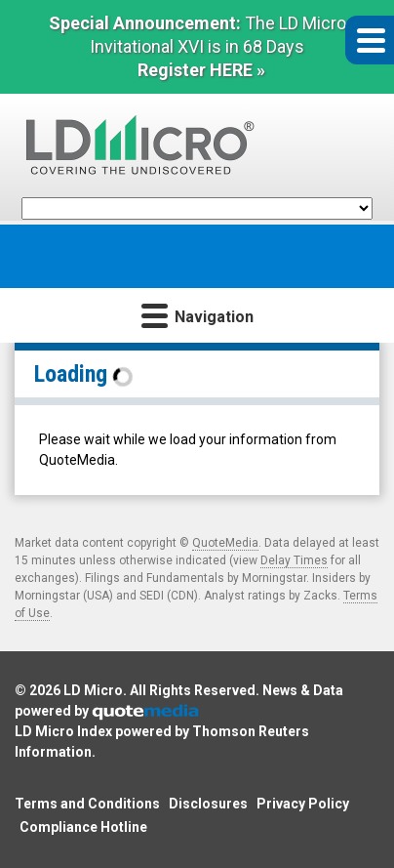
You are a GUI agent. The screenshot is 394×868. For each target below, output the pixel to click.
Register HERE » (201, 70)
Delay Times (294, 560)
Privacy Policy (303, 804)
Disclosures (208, 804)
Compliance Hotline (83, 827)
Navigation (197, 315)
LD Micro (93, 690)
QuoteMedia (225, 543)
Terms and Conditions (87, 804)
